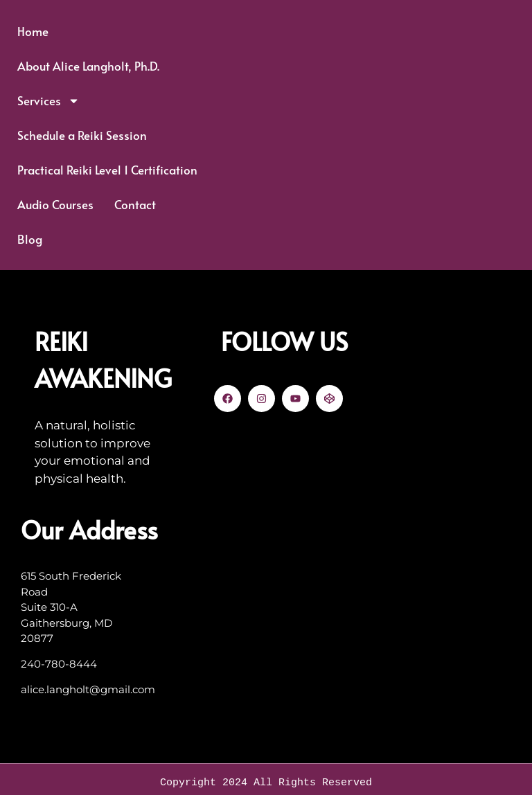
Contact (135, 204)
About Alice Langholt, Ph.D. (88, 66)
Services (48, 101)
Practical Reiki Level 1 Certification (107, 170)
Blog (30, 239)
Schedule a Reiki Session (82, 135)
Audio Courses (55, 204)
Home (33, 31)
